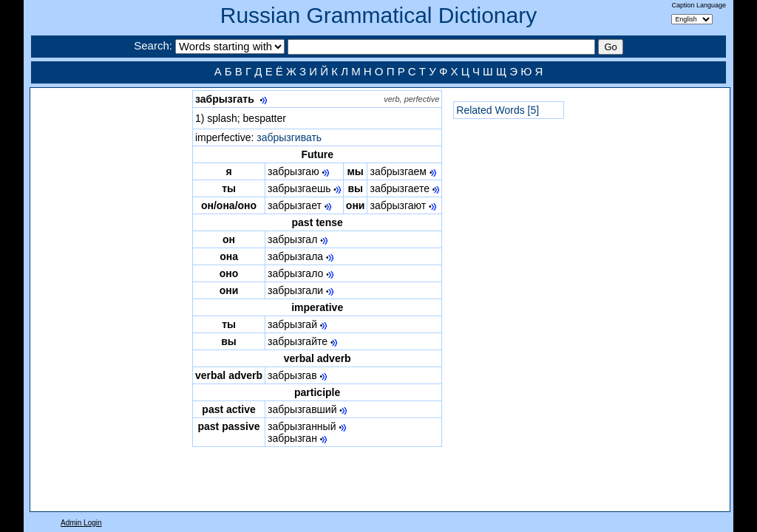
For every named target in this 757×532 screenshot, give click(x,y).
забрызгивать (289, 137)
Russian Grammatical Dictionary (378, 15)
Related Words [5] (498, 110)
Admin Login (81, 523)
